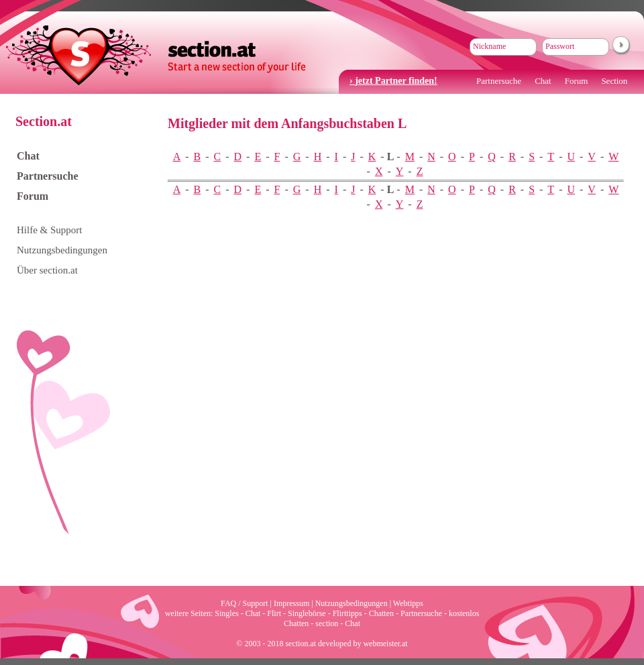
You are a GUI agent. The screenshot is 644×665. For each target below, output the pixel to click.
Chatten (381, 613)
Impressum (291, 603)
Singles (226, 613)
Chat (543, 81)
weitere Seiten (188, 613)
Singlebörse (307, 613)
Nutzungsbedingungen (62, 250)
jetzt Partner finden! (396, 81)
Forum (577, 81)
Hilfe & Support (50, 230)
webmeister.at (385, 644)
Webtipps (408, 603)
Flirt (274, 613)
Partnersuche (499, 81)
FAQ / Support (244, 603)
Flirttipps (347, 613)
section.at (156, 54)
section (327, 623)
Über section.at (47, 270)
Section (614, 81)
